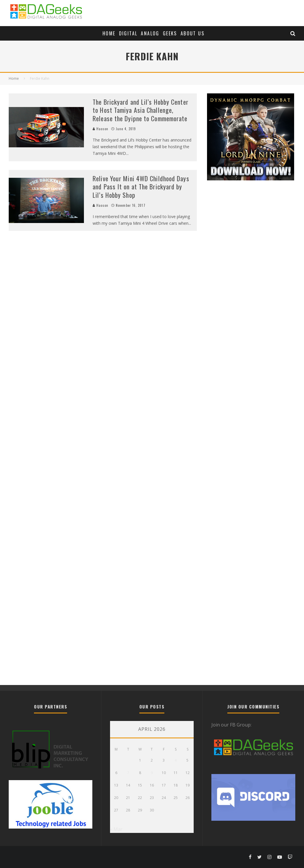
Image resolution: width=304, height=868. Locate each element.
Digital (128, 33)
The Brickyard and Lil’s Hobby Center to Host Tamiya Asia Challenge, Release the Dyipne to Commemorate (141, 110)
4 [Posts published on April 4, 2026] (176, 760)
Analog (150, 33)
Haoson (100, 129)
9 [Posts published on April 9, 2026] (152, 773)
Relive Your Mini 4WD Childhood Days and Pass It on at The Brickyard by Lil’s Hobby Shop (141, 187)
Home (109, 33)
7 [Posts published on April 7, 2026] (128, 773)
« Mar (116, 829)
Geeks (170, 33)
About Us (193, 33)
